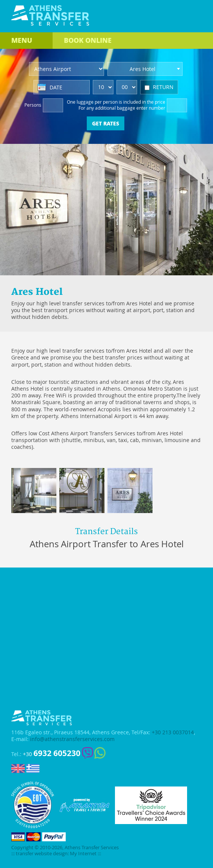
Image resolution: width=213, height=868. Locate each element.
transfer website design (42, 854)
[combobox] (145, 69)
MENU (22, 40)
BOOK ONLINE (88, 40)
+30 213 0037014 (173, 732)
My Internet (83, 854)
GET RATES (106, 123)
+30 (52, 753)
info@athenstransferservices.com (72, 739)
